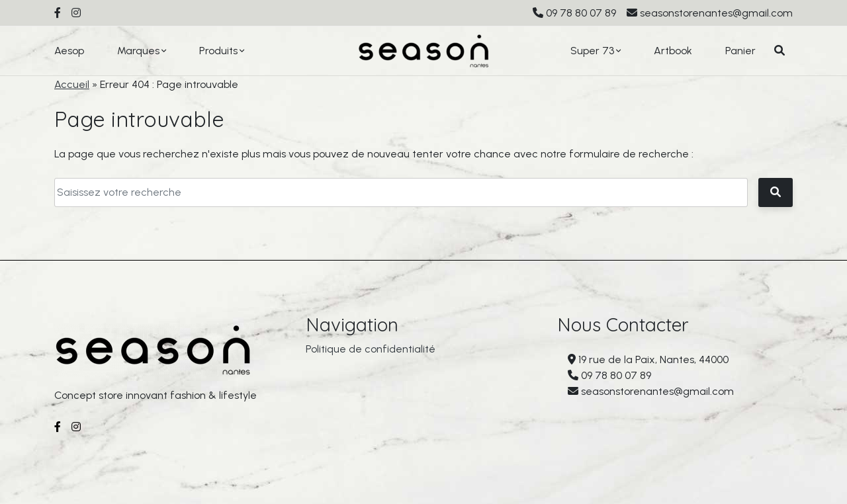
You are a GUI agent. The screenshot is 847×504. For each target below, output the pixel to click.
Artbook (673, 51)
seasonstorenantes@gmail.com (716, 13)
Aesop (69, 51)
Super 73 (592, 51)
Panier (740, 51)
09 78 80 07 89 (581, 13)
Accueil (72, 84)
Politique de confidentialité (371, 354)
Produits (218, 51)
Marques (138, 51)
